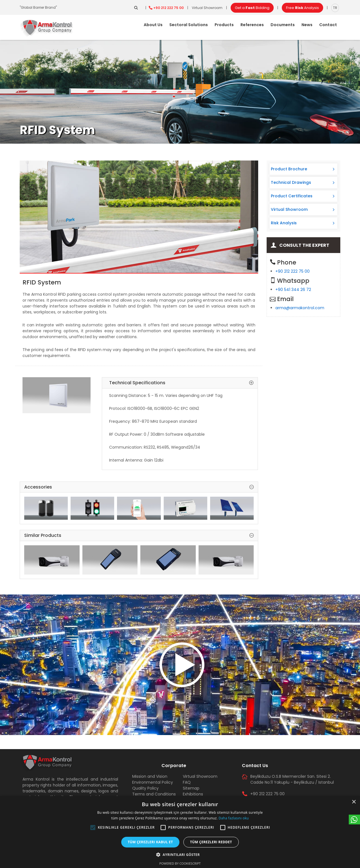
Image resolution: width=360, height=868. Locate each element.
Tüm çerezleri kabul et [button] (150, 842)
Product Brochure (289, 169)
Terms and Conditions (154, 794)
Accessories (139, 487)
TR (335, 8)
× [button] (354, 802)
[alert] (180, 832)
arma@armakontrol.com (300, 308)
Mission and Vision (150, 776)
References (252, 25)
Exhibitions (193, 794)
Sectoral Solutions (189, 25)
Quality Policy (145, 788)
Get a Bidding (252, 8)
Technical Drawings (291, 182)
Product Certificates (292, 196)
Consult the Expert (304, 245)
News (307, 25)
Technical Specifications (181, 383)
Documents (283, 25)
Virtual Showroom (207, 8)
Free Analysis (302, 8)
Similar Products (139, 535)
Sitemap (191, 788)
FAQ (187, 782)
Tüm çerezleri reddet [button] (211, 842)
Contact (328, 25)
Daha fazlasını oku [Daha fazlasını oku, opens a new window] (234, 818)
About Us (153, 25)
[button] (93, 828)
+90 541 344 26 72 (293, 290)
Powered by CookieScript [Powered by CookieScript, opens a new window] (180, 863)
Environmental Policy (153, 782)
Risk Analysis (284, 223)
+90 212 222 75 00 (168, 8)
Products (224, 25)
